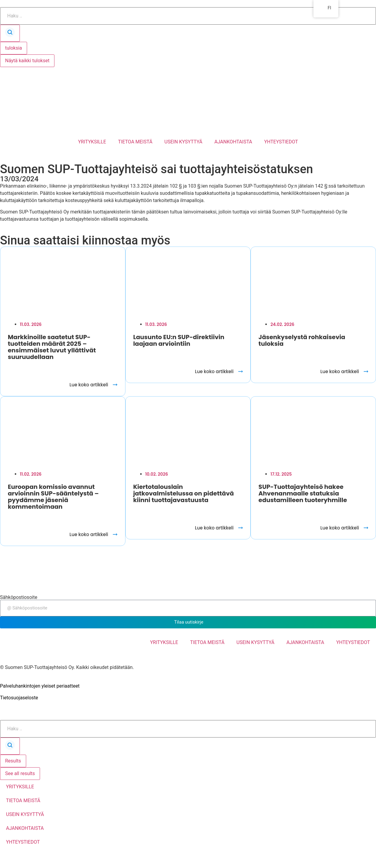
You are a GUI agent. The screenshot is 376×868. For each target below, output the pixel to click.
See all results (20, 773)
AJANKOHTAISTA (233, 142)
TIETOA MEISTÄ (135, 142)
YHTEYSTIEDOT (281, 142)
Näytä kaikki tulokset (27, 61)
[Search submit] (10, 33)
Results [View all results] (13, 761)
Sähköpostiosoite (19, 597)
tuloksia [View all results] (14, 48)
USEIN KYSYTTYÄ (183, 142)
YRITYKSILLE (92, 142)
